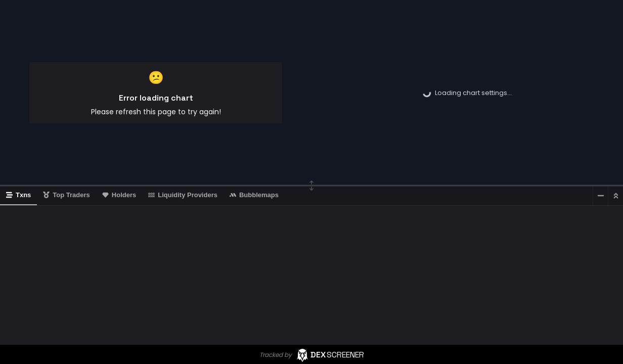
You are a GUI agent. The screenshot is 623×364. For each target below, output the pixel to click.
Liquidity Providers (183, 195)
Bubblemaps (254, 195)
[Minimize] (600, 195)
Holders (119, 195)
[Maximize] (615, 195)
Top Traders (66, 195)
